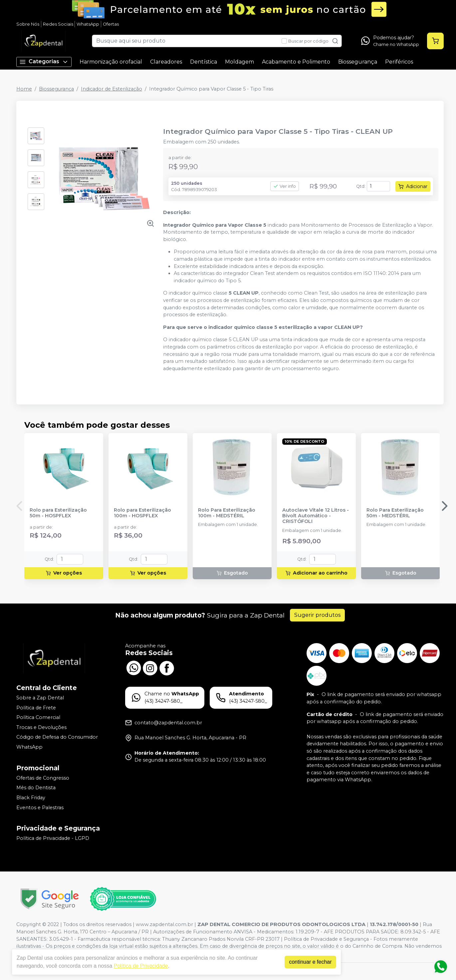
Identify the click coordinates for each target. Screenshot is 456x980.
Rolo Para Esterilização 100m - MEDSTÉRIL (227, 513)
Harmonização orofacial (111, 62)
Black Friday (31, 798)
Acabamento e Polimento (296, 62)
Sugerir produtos (317, 615)
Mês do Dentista (36, 788)
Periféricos (399, 62)
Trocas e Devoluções (41, 727)
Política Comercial (38, 717)
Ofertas (111, 24)
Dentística (204, 62)
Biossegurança (358, 62)
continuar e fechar (310, 962)
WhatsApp (88, 24)
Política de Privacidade (141, 966)
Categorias (44, 62)
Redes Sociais (58, 24)
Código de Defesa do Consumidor (57, 737)
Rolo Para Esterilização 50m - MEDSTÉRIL (395, 513)
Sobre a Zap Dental (40, 698)
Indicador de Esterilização (112, 89)
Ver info (285, 186)
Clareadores (166, 62)
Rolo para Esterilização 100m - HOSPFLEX (142, 513)
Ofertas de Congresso (43, 778)
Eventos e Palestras (40, 808)
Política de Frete (36, 708)
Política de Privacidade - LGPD (53, 838)
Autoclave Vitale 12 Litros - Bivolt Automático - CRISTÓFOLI (316, 516)
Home (24, 89)
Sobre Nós (28, 24)
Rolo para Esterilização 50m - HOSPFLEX (58, 513)
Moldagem (239, 62)
